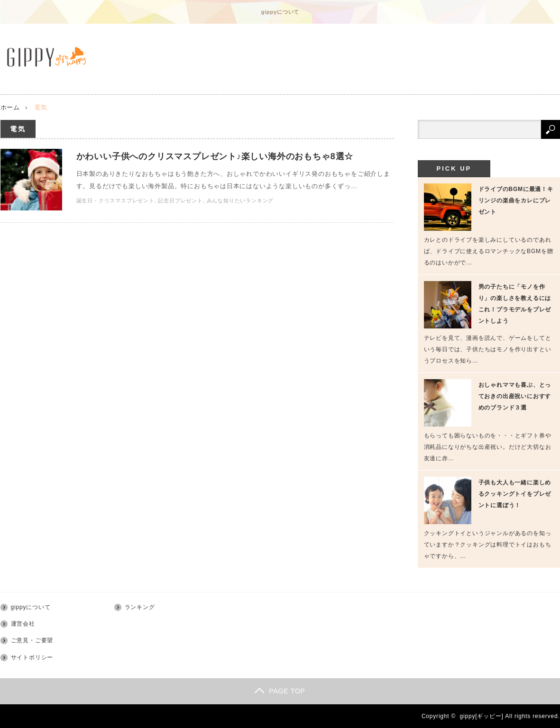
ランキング (140, 607)
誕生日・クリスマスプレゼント (115, 200)
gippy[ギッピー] (482, 716)
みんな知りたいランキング (240, 200)
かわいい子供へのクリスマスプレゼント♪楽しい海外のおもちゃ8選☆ (215, 156)
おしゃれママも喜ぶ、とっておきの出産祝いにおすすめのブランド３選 (515, 396)
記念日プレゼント (180, 200)
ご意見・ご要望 (32, 640)
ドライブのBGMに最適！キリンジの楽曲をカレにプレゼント (516, 200)
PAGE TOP (280, 691)
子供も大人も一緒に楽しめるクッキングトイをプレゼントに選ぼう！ (515, 494)
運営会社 (23, 624)
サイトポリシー (32, 657)
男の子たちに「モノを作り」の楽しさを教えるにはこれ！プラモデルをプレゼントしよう (515, 304)
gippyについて (280, 12)
